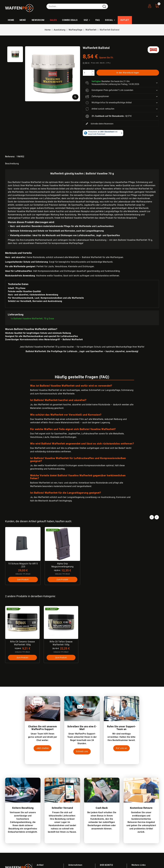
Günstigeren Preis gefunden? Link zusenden (109, 90)
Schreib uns (82, 751)
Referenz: (10, 157)
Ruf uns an (121, 748)
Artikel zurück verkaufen (100, 109)
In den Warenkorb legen (128, 73)
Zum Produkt (23, 579)
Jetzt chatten (43, 748)
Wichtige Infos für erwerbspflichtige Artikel (109, 103)
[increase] (93, 71)
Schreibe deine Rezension (100, 124)
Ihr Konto (106, 865)
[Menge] (87, 73)
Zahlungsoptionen (97, 97)
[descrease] (93, 74)
